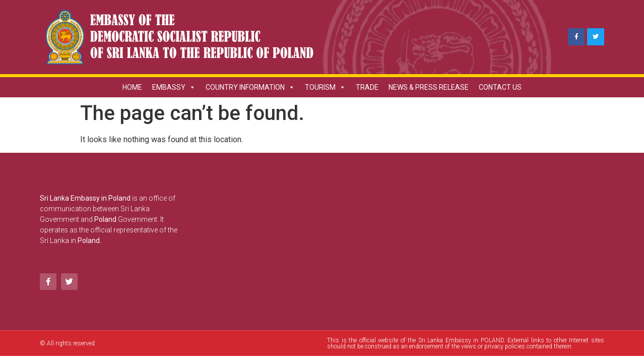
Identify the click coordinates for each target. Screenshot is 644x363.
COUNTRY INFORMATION (250, 87)
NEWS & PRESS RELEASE (429, 87)
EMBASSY (174, 87)
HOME (132, 87)
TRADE (367, 87)
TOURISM (325, 87)
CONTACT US (500, 87)
